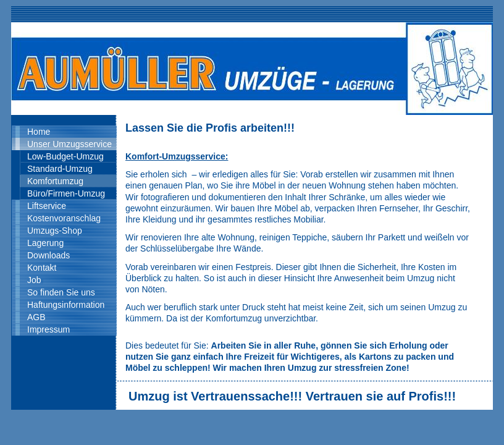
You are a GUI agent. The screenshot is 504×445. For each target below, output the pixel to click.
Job (34, 280)
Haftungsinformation (66, 305)
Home (39, 132)
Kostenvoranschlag (64, 218)
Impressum (48, 329)
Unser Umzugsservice (69, 144)
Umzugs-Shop (55, 231)
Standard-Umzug (60, 169)
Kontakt (42, 268)
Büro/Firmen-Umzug (66, 193)
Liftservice (47, 206)
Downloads (48, 255)
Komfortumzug (55, 181)
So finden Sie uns (61, 292)
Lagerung (45, 243)
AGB (36, 317)
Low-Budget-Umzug (65, 156)
